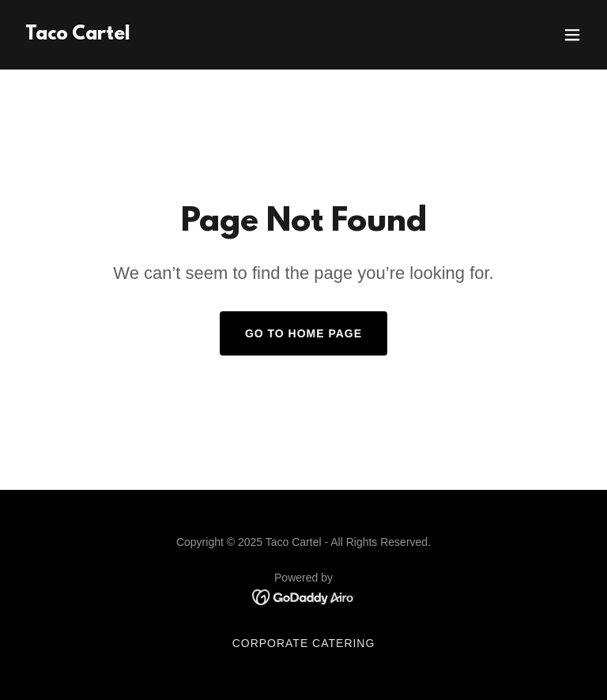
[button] (572, 35)
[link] (77, 35)
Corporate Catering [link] (304, 643)
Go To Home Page (303, 333)
